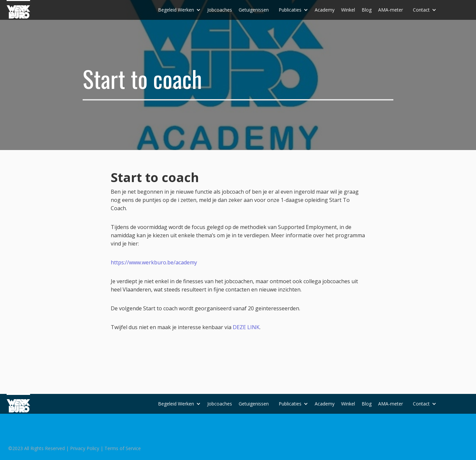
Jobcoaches (220, 10)
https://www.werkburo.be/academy (154, 262)
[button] (179, 10)
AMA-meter (391, 10)
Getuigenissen (254, 10)
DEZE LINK (246, 327)
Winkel (348, 10)
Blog (367, 10)
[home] (18, 9)
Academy (325, 10)
